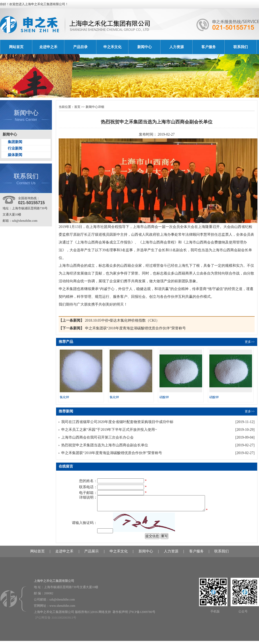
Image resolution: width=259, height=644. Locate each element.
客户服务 (209, 47)
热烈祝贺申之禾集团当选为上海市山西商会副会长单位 (105, 445)
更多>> (250, 342)
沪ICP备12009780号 (142, 615)
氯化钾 (64, 397)
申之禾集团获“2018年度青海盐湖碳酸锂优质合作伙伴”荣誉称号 (135, 328)
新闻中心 (144, 47)
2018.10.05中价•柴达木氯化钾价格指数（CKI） (122, 320)
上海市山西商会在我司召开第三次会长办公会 (97, 437)
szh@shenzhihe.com (25, 221)
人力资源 (177, 47)
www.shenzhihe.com (62, 609)
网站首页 (16, 47)
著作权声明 (120, 615)
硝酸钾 (164, 397)
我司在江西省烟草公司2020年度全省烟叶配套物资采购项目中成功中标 (117, 422)
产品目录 (80, 47)
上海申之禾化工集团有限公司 (45, 4)
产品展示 (92, 554)
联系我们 (241, 47)
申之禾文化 (112, 47)
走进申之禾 (48, 47)
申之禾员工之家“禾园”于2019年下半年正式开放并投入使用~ (109, 430)
